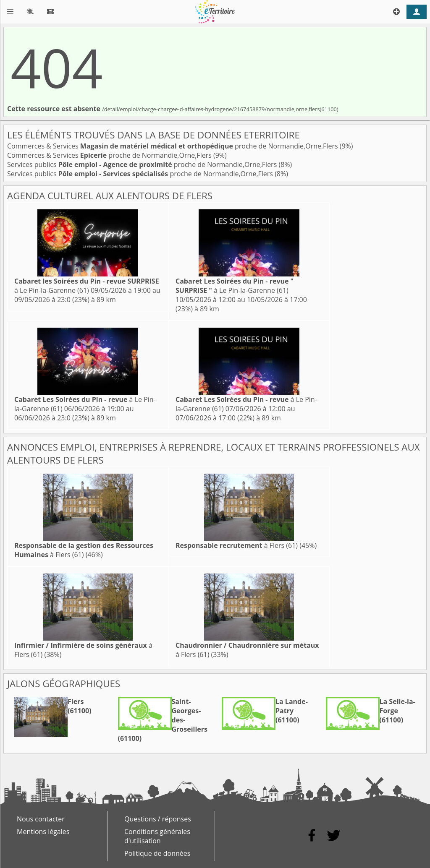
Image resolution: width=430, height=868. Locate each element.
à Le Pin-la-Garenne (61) (87, 286)
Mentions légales (43, 832)
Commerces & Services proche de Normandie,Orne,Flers (173, 146)
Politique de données (157, 853)
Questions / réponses (158, 819)
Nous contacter (41, 819)
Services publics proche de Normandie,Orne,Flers (143, 164)
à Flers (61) (237, 545)
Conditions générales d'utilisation (157, 836)
